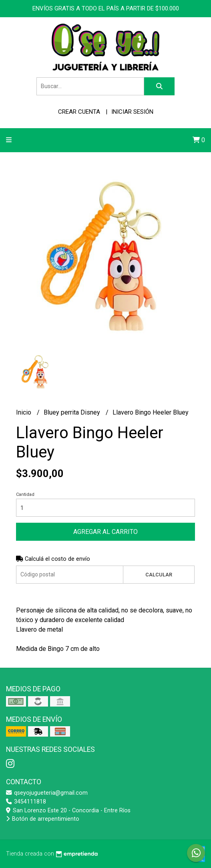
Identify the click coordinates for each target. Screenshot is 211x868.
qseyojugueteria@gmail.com (47, 793)
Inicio (24, 412)
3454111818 (26, 802)
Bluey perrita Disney (73, 412)
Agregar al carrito (105, 532)
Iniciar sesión (132, 112)
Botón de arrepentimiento (43, 819)
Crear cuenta (79, 112)
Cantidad (25, 494)
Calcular (159, 575)
